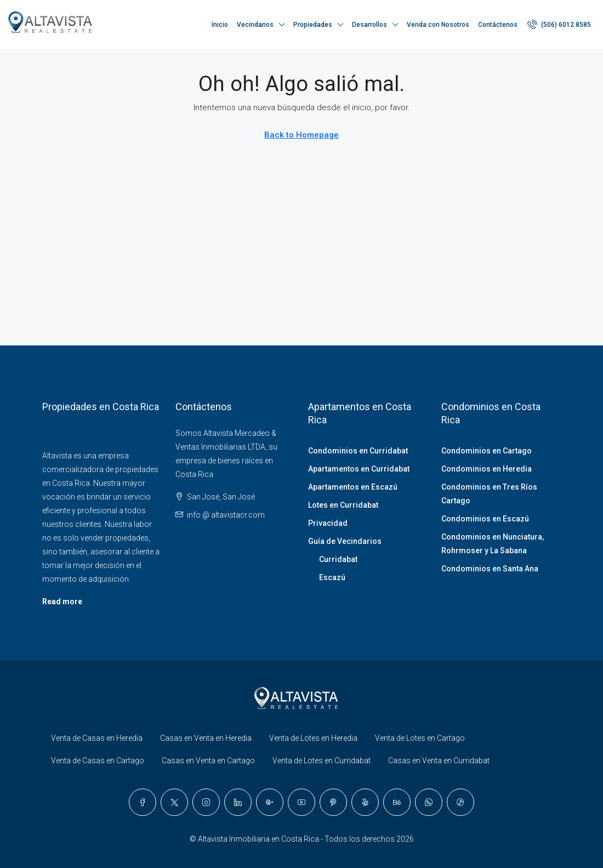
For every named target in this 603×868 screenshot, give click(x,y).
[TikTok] (460, 802)
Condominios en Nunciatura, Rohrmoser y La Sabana (493, 544)
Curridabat (338, 559)
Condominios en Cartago (487, 451)
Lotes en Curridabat (343, 505)
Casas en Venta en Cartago (208, 761)
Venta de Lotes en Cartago (420, 738)
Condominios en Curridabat (358, 451)
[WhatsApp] (429, 802)
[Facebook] (143, 802)
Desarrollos (369, 25)
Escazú (332, 577)
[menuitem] (559, 25)
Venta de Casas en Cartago (98, 761)
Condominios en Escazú (485, 519)
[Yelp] (365, 802)
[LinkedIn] (238, 802)
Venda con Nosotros (438, 25)
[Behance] (397, 802)
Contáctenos (498, 25)
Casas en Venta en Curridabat (439, 761)
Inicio (220, 25)
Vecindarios (255, 25)
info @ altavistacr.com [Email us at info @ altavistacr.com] (226, 515)
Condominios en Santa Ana (490, 569)
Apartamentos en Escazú (353, 487)
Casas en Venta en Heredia (206, 738)
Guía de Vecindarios (345, 541)
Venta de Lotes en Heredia (313, 738)
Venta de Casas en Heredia (97, 738)
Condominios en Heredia (487, 469)
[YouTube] (301, 802)
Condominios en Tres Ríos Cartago (489, 494)
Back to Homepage (301, 135)
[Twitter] (174, 802)
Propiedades (313, 25)
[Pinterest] (333, 802)
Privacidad (328, 523)
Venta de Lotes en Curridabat (322, 761)
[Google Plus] (270, 802)
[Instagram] (206, 802)
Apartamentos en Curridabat (359, 469)
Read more (62, 602)
